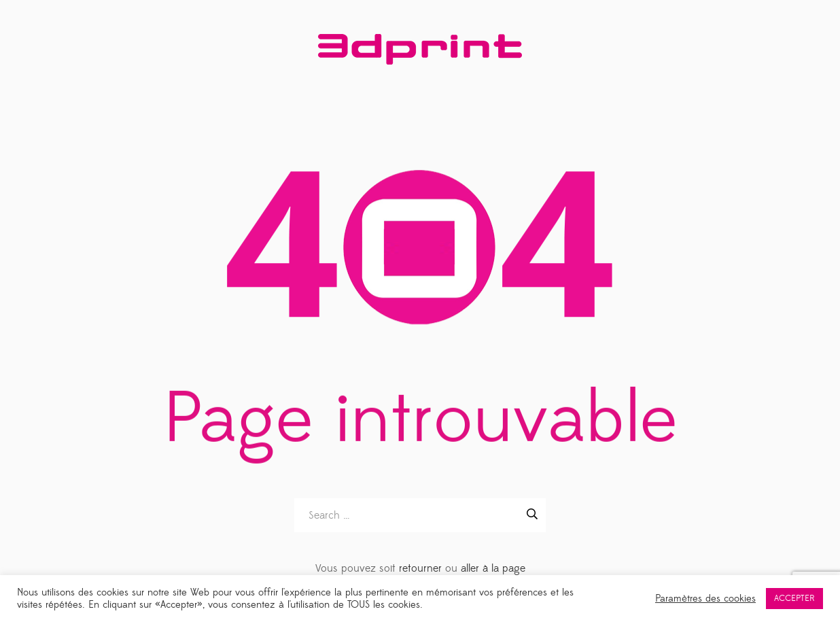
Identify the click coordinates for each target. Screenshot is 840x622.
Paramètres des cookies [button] (705, 599)
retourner (420, 568)
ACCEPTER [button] (794, 598)
